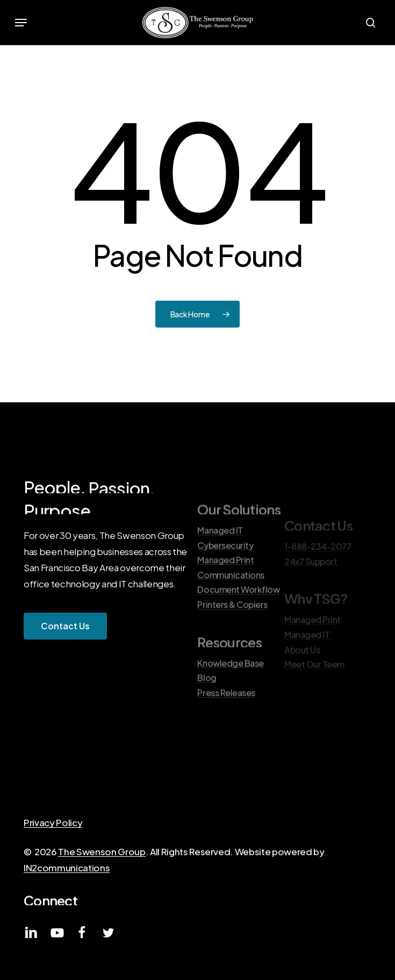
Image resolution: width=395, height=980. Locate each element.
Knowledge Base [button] (230, 688)
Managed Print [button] (225, 585)
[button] (21, 23)
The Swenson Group (102, 851)
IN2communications (67, 868)
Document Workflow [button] (238, 615)
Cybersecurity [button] (225, 571)
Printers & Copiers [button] (232, 630)
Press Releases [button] (226, 718)
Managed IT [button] (220, 556)
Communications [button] (231, 600)
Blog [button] (207, 704)
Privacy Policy (53, 822)
